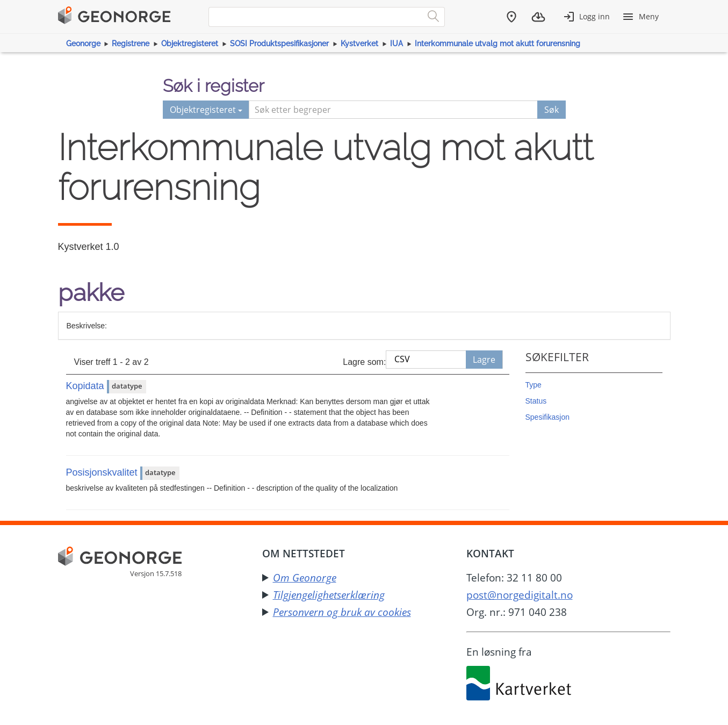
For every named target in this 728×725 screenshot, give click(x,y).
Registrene (131, 44)
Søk (552, 110)
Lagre (484, 360)
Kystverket (359, 44)
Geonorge (83, 44)
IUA (397, 44)
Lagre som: (364, 362)
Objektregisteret (190, 44)
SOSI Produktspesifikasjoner (279, 44)
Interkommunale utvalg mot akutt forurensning (498, 44)
